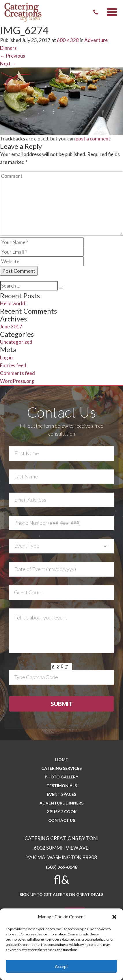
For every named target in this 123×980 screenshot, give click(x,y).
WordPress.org (17, 381)
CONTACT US (62, 820)
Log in (6, 358)
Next (8, 64)
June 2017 (11, 327)
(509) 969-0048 (62, 867)
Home (61, 759)
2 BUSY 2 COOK (62, 812)
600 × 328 (68, 40)
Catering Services (61, 768)
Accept (61, 966)
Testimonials (62, 786)
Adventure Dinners (61, 803)
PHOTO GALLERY (61, 777)
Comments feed (17, 373)
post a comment (93, 139)
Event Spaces (61, 794)
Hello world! (13, 303)
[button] (114, 917)
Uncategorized (16, 342)
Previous (13, 56)
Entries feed (13, 365)
